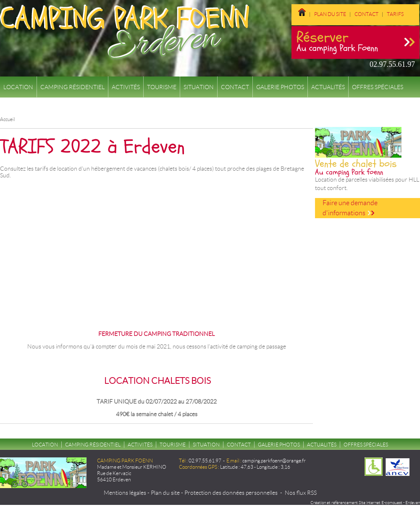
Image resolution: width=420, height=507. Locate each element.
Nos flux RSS (301, 493)
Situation (199, 87)
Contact (366, 14)
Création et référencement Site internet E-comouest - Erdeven (365, 503)
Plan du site (330, 14)
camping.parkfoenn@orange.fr (274, 461)
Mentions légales (125, 493)
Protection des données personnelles (231, 493)
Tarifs (395, 14)
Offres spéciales (378, 87)
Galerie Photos (280, 87)
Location (18, 87)
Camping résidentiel (72, 87)
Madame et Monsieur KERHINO (132, 467)
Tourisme (162, 87)
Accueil (8, 119)
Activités (126, 87)
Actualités (328, 87)
